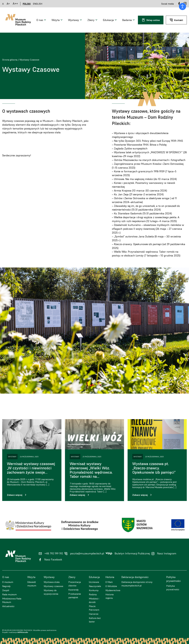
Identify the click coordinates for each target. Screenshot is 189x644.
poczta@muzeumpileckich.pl (87, 553)
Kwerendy (74, 590)
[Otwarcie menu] (42, 20)
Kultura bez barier (95, 620)
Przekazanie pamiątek (75, 596)
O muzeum (8, 582)
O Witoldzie (111, 586)
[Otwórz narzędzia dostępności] (183, 6)
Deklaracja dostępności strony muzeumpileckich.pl (137, 584)
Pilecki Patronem (94, 608)
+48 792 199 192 (54, 553)
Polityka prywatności (173, 588)
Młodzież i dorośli (94, 600)
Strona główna (10, 60)
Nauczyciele (95, 586)
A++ (15, 4)
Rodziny (93, 594)
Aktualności (8, 606)
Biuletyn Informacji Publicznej (132, 553)
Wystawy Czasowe (29, 60)
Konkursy (94, 590)
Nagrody (6, 586)
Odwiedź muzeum (32, 584)
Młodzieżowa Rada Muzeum (12, 600)
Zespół (6, 590)
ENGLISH (38, 4)
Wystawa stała (52, 582)
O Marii (109, 582)
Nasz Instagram (167, 553)
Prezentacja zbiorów (75, 584)
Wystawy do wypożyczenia (51, 592)
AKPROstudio (23, 632)
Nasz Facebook (53, 560)
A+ (8, 4)
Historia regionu (109, 596)
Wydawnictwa (113, 590)
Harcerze (94, 614)
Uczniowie (94, 582)
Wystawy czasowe (53, 586)
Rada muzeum (9, 594)
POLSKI (27, 4)
